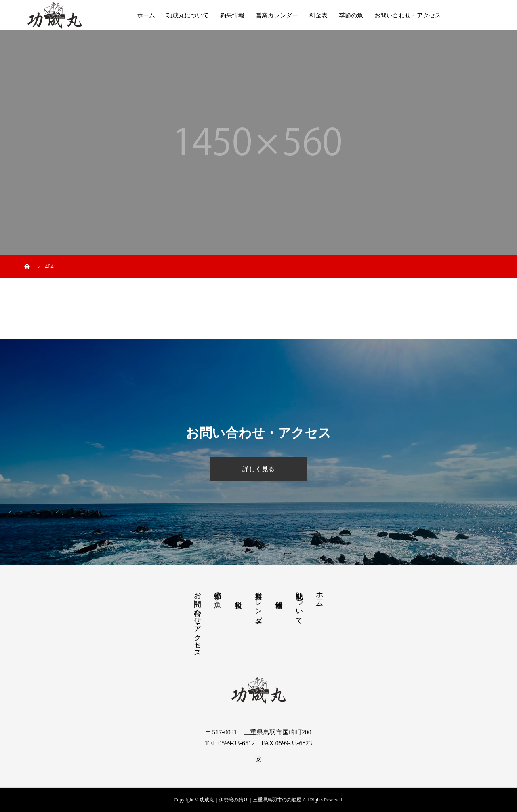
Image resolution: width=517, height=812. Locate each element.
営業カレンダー (277, 15)
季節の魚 (351, 15)
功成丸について (188, 15)
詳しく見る (258, 469)
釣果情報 (232, 15)
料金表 (318, 15)
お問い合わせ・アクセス (408, 15)
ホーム (146, 15)
